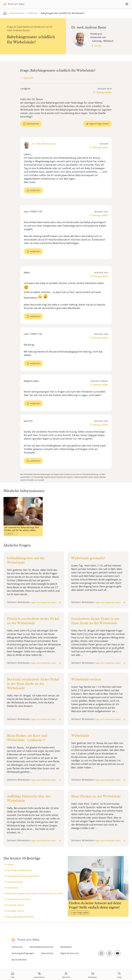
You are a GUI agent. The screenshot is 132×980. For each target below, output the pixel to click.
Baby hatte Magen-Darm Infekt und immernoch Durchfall (35, 893)
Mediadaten (66, 947)
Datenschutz (47, 953)
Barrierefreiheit (19, 960)
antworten (35, 190)
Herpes (10, 864)
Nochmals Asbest (15, 905)
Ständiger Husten (15, 911)
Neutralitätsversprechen (41, 947)
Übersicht (29, 78)
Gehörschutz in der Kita (18, 899)
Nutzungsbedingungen (23, 953)
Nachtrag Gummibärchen (19, 870)
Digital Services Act (69, 953)
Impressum (17, 947)
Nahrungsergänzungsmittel (20, 917)
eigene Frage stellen (99, 124)
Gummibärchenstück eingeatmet (23, 876)
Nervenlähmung (15, 882)
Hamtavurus (13, 888)
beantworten (33, 124)
